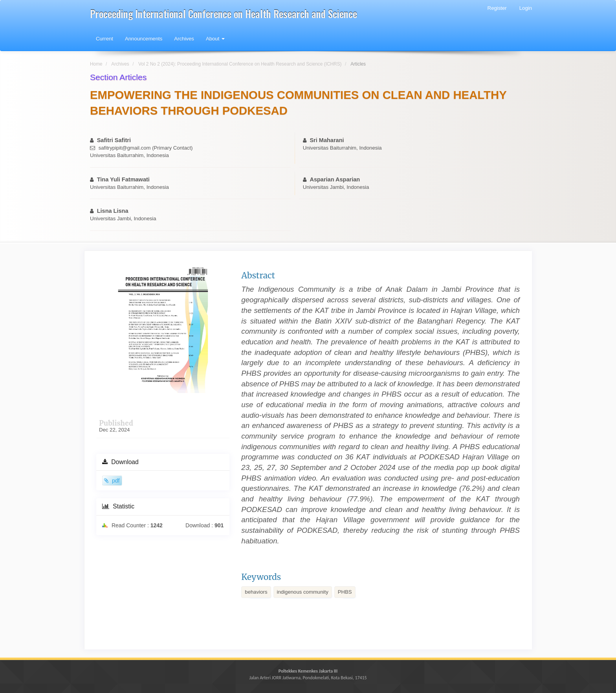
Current (104, 39)
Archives (184, 39)
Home (96, 64)
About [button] (215, 39)
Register (497, 8)
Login (526, 8)
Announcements (144, 39)
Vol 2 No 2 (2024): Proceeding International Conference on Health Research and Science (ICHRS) (240, 64)
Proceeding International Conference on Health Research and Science (224, 14)
